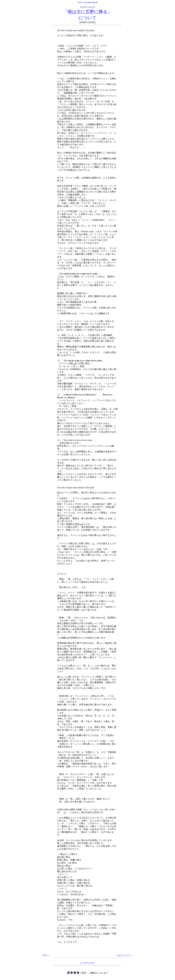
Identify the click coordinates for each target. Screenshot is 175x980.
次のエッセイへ (125, 955)
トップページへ (87, 963)
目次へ (46, 955)
